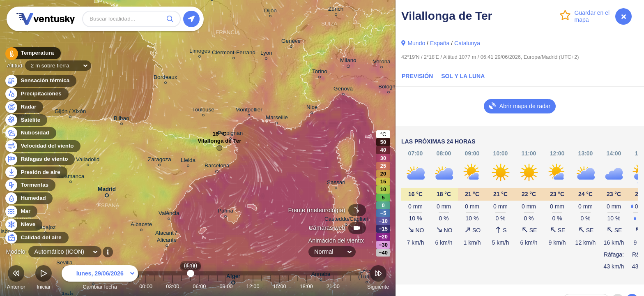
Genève (291, 42)
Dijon (270, 12)
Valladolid (88, 161)
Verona (382, 63)
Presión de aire (36, 172)
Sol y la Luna (463, 76)
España (440, 43)
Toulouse (203, 111)
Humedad (29, 198)
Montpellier (249, 111)
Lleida (188, 161)
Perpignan (230, 134)
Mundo (416, 43)
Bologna (388, 88)
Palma (225, 212)
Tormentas (30, 185)
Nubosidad (30, 133)
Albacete (141, 225)
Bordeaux (166, 78)
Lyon (266, 54)
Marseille (277, 119)
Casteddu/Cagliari (346, 220)
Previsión (417, 76)
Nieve (23, 225)
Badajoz (46, 228)
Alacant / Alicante (167, 238)
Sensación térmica (40, 81)
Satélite (26, 120)
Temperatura (32, 53)
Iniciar (44, 279)
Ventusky (44, 19)
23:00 (351, 286)
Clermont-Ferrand (234, 54)
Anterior (16, 279)
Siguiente (378, 279)
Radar (24, 107)
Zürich (336, 10)
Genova (343, 90)
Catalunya (467, 43)
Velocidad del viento (43, 146)
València (169, 214)
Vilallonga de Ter (219, 143)
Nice (312, 108)
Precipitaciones (36, 94)
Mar (21, 212)
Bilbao (121, 119)
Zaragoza (160, 161)
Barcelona (217, 167)
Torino (320, 73)
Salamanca (70, 177)
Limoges (200, 52)
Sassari (336, 184)
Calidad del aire (36, 238)
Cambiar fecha (100, 279)
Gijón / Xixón (70, 112)
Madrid (107, 191)
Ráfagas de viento (40, 159)
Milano (348, 62)
